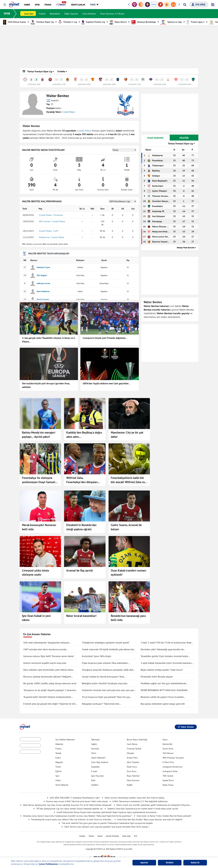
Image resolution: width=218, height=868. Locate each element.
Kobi (93, 780)
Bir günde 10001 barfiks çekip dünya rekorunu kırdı (50, 683)
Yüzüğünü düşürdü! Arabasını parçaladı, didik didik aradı (108, 670)
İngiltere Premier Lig (93, 22)
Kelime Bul (168, 744)
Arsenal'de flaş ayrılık (80, 570)
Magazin (59, 762)
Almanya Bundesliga (144, 22)
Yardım (91, 836)
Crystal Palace (69, 112)
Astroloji (95, 749)
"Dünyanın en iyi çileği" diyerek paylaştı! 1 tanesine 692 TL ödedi (49, 690)
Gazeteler (95, 767)
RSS (136, 836)
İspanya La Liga (171, 22)
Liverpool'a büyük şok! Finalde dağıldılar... (105, 338)
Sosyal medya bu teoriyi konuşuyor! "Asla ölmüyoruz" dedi (103, 677)
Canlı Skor (29, 14)
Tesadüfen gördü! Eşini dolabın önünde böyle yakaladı (164, 656)
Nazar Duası (168, 785)
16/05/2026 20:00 (84, 84)
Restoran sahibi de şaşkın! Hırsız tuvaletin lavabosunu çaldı (162, 697)
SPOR (7, 14)
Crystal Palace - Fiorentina (51, 215)
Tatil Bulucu (168, 753)
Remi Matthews (43, 291)
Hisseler (130, 753)
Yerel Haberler (62, 785)
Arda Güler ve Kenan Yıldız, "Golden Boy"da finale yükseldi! (164, 816)
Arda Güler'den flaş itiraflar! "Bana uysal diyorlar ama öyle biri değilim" (150, 819)
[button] (5, 5)
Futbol (42, 14)
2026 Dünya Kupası (15, 22)
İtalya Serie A (118, 22)
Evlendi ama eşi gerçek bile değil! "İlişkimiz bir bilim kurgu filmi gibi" (50, 704)
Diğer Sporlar (71, 14)
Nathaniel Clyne (43, 267)
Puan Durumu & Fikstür (112, 14)
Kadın (58, 758)
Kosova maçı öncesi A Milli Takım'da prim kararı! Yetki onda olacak (77, 801)
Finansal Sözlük (134, 749)
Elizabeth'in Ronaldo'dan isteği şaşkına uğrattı (81, 527)
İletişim (82, 836)
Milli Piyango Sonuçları (173, 758)
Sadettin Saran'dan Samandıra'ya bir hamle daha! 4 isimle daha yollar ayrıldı (143, 809)
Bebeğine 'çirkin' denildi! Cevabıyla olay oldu (105, 683)
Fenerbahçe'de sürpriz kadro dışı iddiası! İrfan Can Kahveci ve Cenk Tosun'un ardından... (72, 819)
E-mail (94, 771)
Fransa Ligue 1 (195, 22)
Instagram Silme (170, 771)
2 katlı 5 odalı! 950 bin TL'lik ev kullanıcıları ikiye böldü (166, 643)
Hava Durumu (133, 780)
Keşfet (130, 785)
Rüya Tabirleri (133, 776)
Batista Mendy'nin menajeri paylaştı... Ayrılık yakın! (39, 435)
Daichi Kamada (43, 299)
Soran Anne (168, 749)
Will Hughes (42, 275)
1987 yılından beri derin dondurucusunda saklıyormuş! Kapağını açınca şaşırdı (45, 649)
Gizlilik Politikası (112, 836)
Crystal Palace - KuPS (49, 231)
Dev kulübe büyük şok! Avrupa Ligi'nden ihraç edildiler (46, 385)
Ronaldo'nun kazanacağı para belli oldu (128, 618)
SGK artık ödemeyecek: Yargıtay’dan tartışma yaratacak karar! (46, 643)
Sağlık (94, 744)
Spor (58, 776)
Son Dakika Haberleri (65, 740)
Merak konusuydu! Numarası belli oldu (39, 527)
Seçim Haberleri (98, 758)
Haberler (59, 744)
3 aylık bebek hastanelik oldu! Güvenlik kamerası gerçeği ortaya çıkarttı (166, 663)
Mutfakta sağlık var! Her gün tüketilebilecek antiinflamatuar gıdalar (163, 683)
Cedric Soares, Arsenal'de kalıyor (126, 527)
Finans (58, 749)
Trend (58, 767)
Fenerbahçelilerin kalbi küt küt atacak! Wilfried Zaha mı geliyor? (128, 480)
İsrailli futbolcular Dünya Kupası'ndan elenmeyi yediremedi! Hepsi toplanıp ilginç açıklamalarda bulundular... (107, 812)
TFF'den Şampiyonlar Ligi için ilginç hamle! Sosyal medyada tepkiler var (69, 809)
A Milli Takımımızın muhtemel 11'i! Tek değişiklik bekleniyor (140, 801)
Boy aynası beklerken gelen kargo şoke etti (163, 704)
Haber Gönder (186, 727)
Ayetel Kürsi (168, 780)
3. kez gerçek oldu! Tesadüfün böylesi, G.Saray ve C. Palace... (49, 340)
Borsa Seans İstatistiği (137, 740)
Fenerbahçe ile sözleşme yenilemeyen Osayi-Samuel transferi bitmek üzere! (39, 480)
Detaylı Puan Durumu (186, 248)
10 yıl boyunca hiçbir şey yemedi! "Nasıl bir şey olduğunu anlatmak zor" (106, 697)
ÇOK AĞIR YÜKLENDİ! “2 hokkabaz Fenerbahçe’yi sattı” (75, 798)
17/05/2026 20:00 (159, 84)
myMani (95, 785)
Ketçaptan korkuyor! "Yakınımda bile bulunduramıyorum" (101, 704)
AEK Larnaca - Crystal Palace (52, 221)
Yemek (58, 753)
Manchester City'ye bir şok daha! (127, 435)
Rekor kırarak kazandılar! (81, 616)
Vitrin (94, 753)
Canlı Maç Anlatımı (100, 762)
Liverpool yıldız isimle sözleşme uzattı (36, 573)
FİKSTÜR (184, 138)
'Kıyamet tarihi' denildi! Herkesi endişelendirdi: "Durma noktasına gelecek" (47, 697)
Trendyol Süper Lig (42, 22)
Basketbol (55, 14)
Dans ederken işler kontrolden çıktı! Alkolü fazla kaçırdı (48, 670)
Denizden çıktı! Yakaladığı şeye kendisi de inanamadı (162, 649)
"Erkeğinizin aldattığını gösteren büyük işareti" (106, 643)
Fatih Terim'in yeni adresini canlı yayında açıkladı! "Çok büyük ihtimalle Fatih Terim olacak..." (107, 827)
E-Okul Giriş (168, 762)
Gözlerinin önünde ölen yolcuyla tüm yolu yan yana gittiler (109, 690)
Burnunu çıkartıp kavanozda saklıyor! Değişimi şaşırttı (47, 677)
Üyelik (100, 836)
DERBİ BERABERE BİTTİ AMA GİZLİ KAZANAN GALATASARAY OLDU (164, 690)
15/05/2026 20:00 (34, 84)
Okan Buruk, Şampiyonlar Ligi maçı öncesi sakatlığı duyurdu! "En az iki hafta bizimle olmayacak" (68, 805)
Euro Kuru (132, 771)
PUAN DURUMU (155, 138)
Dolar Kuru (132, 767)
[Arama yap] (185, 5)
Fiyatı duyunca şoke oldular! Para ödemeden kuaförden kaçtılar (105, 663)
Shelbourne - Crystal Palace (51, 237)
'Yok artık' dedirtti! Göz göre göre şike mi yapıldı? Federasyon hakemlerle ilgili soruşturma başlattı (107, 823)
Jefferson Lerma (43, 283)
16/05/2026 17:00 (59, 84)
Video (58, 780)
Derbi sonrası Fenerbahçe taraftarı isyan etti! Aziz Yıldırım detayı (135, 798)
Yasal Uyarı (126, 836)
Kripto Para (132, 758)
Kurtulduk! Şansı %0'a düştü (97, 656)
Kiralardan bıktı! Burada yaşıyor (157, 677)
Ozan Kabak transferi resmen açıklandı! (128, 573)
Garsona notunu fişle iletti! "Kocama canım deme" (49, 656)
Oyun (165, 740)
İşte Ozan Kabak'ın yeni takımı (36, 618)
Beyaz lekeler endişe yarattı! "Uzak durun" (162, 670)
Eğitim (58, 771)
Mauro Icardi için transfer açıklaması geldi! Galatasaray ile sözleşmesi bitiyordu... (154, 805)
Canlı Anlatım (89, 14)
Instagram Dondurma (172, 767)
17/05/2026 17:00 (134, 84)
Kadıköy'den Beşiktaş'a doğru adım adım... (84, 435)
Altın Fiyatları (133, 762)
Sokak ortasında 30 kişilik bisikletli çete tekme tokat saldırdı (109, 649)
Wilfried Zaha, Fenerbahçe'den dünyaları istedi (82, 480)
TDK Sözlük (168, 776)
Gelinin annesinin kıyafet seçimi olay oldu (45, 663)
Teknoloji (95, 740)
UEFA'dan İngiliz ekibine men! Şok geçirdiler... (107, 383)
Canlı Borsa (132, 744)
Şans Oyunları (98, 776)
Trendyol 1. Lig (68, 22)
